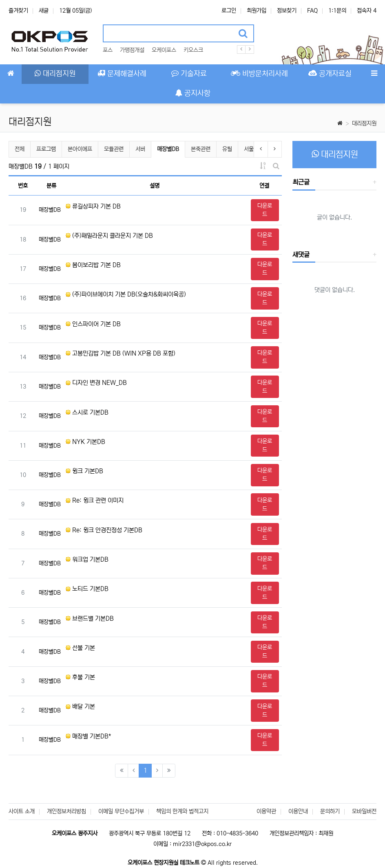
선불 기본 (80, 648)
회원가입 (257, 11)
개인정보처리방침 (66, 811)
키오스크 (193, 50)
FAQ (312, 11)
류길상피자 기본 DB (93, 206)
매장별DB (168, 148)
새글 (44, 11)
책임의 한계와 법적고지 (182, 811)
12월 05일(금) (75, 11)
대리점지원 (364, 123)
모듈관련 (114, 149)
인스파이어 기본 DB (93, 324)
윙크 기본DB (84, 471)
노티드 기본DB (87, 589)
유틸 (227, 149)
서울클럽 (254, 149)
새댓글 (301, 255)
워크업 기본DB (87, 559)
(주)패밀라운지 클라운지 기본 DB (109, 236)
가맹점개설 (132, 50)
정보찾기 (287, 11)
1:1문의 (337, 11)
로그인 (229, 11)
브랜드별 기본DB (90, 619)
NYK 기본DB (85, 442)
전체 (20, 149)
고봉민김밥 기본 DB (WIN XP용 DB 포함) (121, 353)
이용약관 (266, 811)
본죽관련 (201, 149)
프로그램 (46, 149)
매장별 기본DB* (88, 736)
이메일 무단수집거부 (121, 811)
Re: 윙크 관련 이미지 (95, 500)
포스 (108, 50)
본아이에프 (80, 149)
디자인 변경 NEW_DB (96, 383)
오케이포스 (164, 50)
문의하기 (330, 811)
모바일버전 (364, 811)
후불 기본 (80, 677)
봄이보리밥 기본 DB (93, 265)
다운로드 (265, 210)
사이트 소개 (22, 811)
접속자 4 (367, 11)
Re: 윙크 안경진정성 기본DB (104, 530)
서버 (140, 149)
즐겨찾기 (18, 11)
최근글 (301, 182)
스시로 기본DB (87, 412)
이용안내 (298, 811)
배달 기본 (80, 706)
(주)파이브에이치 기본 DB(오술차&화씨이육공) (126, 294)
